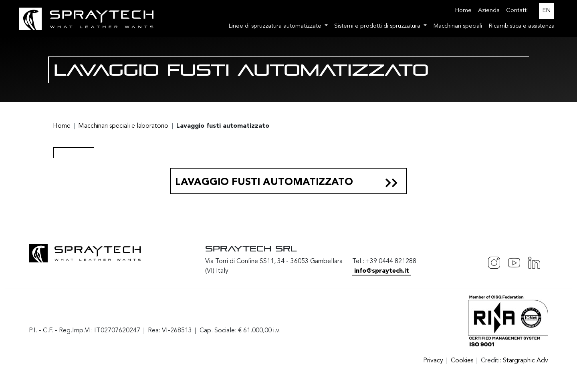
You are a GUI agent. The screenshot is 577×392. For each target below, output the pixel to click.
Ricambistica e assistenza (522, 26)
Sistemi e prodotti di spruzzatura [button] (378, 26)
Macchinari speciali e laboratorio (123, 126)
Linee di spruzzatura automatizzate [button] (276, 26)
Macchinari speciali (458, 26)
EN (546, 11)
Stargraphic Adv (526, 361)
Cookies (462, 361)
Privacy (433, 361)
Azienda (489, 11)
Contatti (517, 11)
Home (463, 11)
